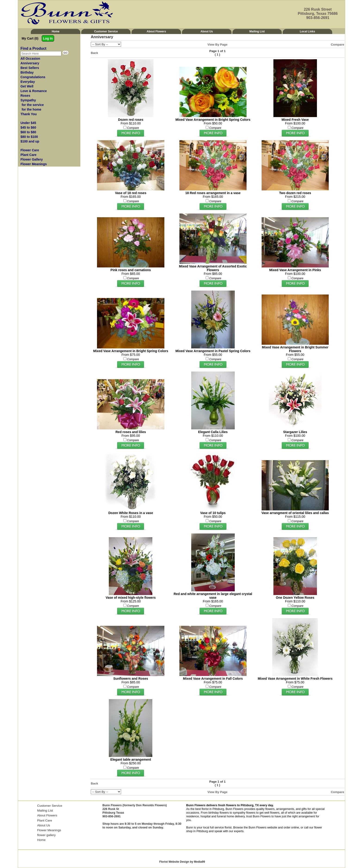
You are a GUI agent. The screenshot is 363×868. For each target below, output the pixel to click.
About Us (207, 31)
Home (55, 31)
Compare (338, 45)
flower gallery (46, 835)
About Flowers (156, 31)
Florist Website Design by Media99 (182, 862)
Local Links (307, 31)
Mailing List (257, 31)
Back (94, 53)
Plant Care (44, 820)
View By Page (217, 45)
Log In (48, 38)
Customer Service (106, 31)
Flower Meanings (49, 830)
